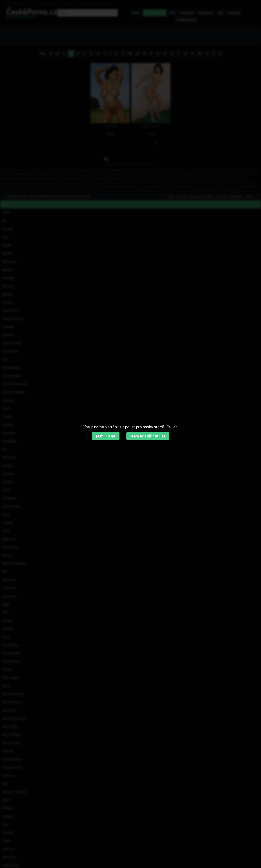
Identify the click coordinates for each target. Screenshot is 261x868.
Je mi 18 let (106, 436)
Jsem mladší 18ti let (148, 436)
